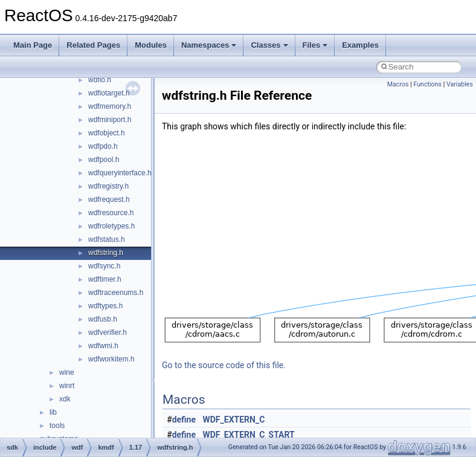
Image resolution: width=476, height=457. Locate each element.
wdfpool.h (104, 160)
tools (57, 426)
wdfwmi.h (103, 346)
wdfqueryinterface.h (120, 173)
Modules (151, 45)
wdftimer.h (105, 279)
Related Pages (93, 45)
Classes (269, 45)
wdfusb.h (103, 319)
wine (67, 372)
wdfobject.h (107, 133)
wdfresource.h (111, 213)
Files (315, 45)
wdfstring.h (106, 253)
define (184, 420)
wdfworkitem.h (111, 359)
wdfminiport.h (110, 120)
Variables (460, 84)
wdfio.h (100, 80)
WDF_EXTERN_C (234, 420)
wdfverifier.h (108, 332)
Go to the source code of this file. (224, 365)
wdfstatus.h (107, 239)
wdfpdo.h (103, 146)
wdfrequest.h (109, 199)
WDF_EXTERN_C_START (249, 435)
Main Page (33, 45)
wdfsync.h (104, 266)
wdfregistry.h (108, 186)
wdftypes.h (105, 306)
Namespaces (209, 45)
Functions (427, 84)
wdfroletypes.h (111, 226)
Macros (398, 84)
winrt (67, 386)
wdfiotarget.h (109, 93)
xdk (65, 399)
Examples (360, 45)
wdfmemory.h (110, 106)
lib (53, 412)
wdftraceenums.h (116, 293)
